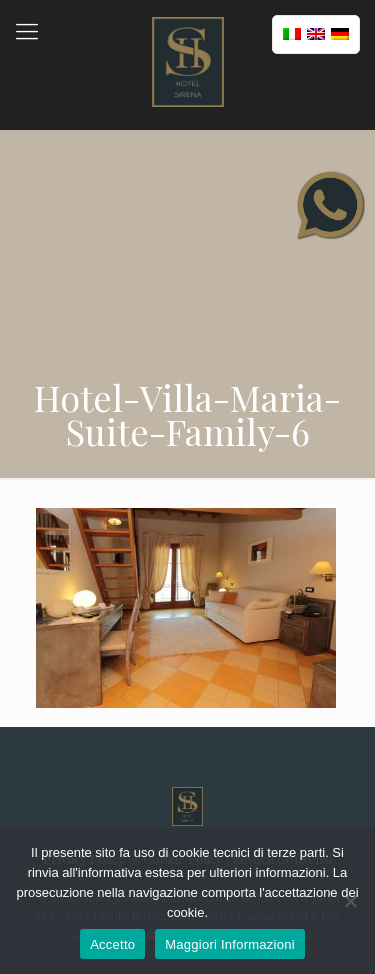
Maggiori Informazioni (230, 944)
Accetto (112, 944)
